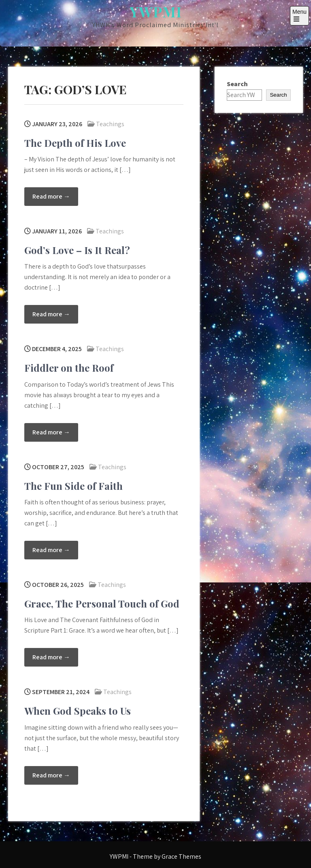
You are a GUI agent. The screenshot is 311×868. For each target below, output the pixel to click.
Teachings (110, 124)
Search (237, 84)
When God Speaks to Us (78, 711)
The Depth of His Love (75, 143)
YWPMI (156, 12)
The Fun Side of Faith (73, 486)
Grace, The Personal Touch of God (102, 603)
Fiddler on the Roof (69, 368)
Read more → (51, 196)
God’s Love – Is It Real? (77, 250)
